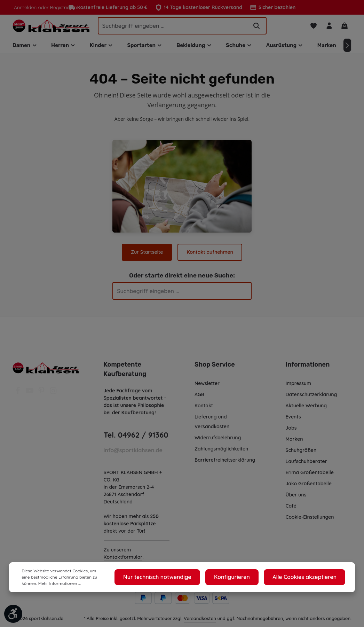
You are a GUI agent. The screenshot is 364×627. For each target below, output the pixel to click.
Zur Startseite (148, 256)
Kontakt (204, 409)
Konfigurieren (244, 577)
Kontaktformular (123, 561)
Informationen (307, 368)
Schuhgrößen (301, 454)
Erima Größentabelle (310, 476)
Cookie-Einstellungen (311, 521)
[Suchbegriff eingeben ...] (173, 28)
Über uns (296, 499)
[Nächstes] (347, 49)
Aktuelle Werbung (306, 409)
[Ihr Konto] (328, 28)
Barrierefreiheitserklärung (224, 464)
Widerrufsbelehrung (218, 441)
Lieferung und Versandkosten (212, 425)
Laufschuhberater (306, 465)
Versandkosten (200, 622)
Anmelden (25, 7)
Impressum (299, 387)
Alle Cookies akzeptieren (309, 577)
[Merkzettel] (311, 28)
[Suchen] (256, 28)
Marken (294, 443)
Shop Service (214, 368)
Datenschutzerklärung (311, 398)
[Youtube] (30, 397)
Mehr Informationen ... (42, 583)
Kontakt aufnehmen (210, 256)
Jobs (291, 432)
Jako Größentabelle (308, 487)
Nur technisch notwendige (178, 577)
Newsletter (207, 387)
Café (291, 510)
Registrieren (61, 7)
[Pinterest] (42, 397)
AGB (200, 398)
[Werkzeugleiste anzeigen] (13, 614)
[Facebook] (18, 397)
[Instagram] (53, 397)
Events (294, 421)
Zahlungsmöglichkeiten (222, 453)
